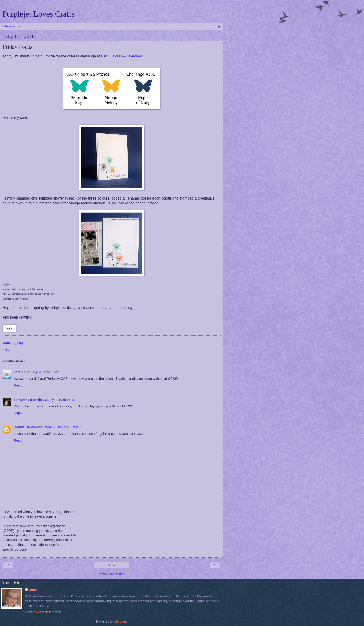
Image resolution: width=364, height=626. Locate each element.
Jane (33, 590)
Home (112, 565)
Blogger (121, 621)
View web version (112, 574)
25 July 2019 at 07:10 (69, 427)
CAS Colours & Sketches (122, 56)
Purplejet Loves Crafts (38, 14)
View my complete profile (43, 612)
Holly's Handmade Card (32, 427)
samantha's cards (28, 400)
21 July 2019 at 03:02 (43, 372)
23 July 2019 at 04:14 (59, 400)
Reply (18, 385)
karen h (20, 372)
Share (9, 350)
